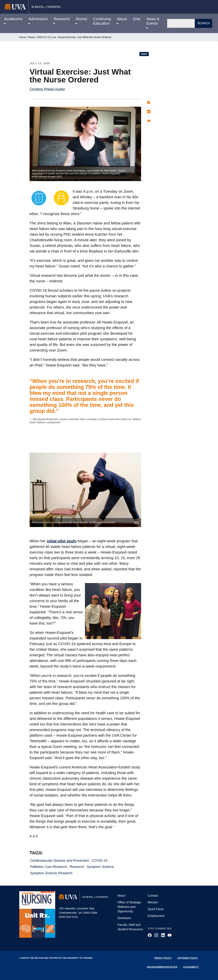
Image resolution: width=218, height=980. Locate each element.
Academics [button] (13, 19)
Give (137, 19)
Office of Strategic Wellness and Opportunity (129, 907)
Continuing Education (102, 21)
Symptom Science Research (51, 873)
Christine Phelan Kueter (47, 89)
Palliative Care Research (48, 867)
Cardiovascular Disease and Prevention (60, 861)
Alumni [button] (81, 19)
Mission (153, 902)
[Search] (181, 23)
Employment (156, 916)
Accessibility (191, 967)
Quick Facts (156, 909)
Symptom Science (100, 867)
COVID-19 (99, 861)
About (121, 896)
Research (77, 867)
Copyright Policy (188, 958)
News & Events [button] (153, 21)
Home (23, 37)
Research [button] (62, 19)
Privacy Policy (163, 958)
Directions (124, 918)
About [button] (122, 19)
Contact (153, 896)
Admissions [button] (38, 19)
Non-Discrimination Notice (162, 967)
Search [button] (203, 23)
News (32, 37)
